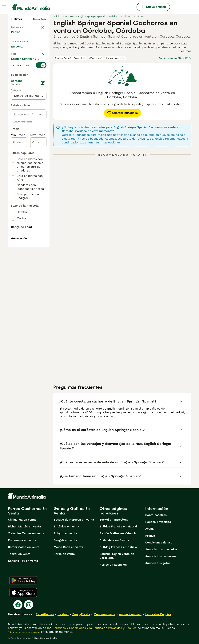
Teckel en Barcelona (114, 520)
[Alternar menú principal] (4, 7)
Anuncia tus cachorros (161, 556)
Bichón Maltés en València (118, 533)
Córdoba (96, 58)
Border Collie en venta (24, 547)
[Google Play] (23, 580)
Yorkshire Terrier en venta (26, 533)
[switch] (29, 82)
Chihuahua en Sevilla (114, 540)
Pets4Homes (45, 614)
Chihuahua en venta (22, 520)
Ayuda (149, 529)
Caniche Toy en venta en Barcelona (117, 556)
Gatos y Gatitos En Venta (72, 511)
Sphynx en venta (65, 533)
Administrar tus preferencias (24, 632)
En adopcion (22, 57)
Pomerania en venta (22, 540)
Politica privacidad (158, 522)
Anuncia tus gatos (158, 563)
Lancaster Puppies (158, 614)
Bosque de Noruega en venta (74, 520)
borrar (43, 75)
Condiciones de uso (159, 543)
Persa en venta (64, 554)
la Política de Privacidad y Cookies (112, 628)
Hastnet (63, 614)
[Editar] (43, 180)
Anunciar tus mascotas (161, 549)
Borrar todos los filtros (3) (175, 58)
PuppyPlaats (81, 614)
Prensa (150, 536)
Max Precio (38, 232)
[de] (19, 240)
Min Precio (18, 232)
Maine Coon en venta (68, 547)
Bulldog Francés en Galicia (118, 547)
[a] (38, 240)
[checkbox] (13, 102)
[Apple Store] (23, 592)
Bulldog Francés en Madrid (118, 526)
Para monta (22, 65)
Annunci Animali (130, 614)
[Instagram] (29, 605)
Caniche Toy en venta (23, 561)
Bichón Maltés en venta (24, 526)
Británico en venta (66, 526)
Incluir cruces (115, 58)
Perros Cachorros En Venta (27, 511)
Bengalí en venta (65, 540)
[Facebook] (18, 605)
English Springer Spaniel (70, 58)
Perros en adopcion (113, 565)
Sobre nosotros (156, 515)
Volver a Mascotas (21, 25)
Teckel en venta (19, 554)
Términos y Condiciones (69, 628)
